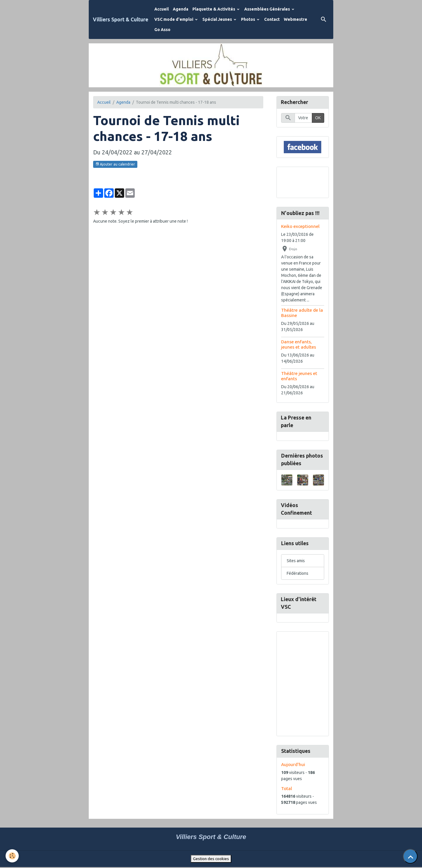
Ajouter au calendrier (115, 164)
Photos (248, 19)
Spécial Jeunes (218, 19)
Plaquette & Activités (214, 9)
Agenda (181, 9)
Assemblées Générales (268, 9)
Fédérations (298, 574)
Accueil (162, 9)
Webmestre (295, 19)
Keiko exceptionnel (300, 227)
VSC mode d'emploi (174, 19)
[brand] (121, 19)
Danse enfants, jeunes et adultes (299, 344)
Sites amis (296, 561)
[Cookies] (12, 856)
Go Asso (162, 30)
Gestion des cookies (211, 860)
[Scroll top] (410, 856)
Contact (272, 19)
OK (318, 118)
